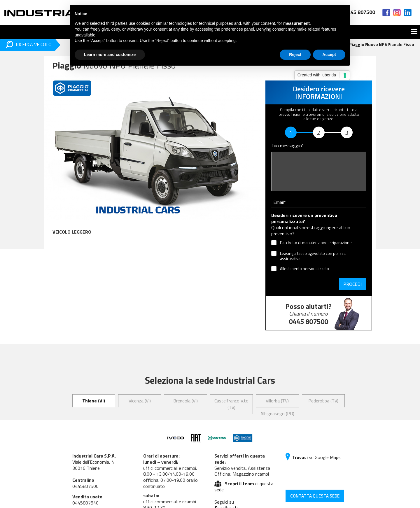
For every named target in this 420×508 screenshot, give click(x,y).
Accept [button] (329, 55)
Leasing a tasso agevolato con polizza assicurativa (313, 256)
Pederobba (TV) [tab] (323, 401)
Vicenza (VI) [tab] (140, 401)
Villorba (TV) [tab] (277, 401)
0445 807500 (355, 12)
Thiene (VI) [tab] (94, 401)
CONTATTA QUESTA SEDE (315, 496)
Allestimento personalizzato (304, 269)
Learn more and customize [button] (110, 55)
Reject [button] (295, 55)
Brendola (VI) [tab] (185, 401)
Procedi (352, 284)
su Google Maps (313, 457)
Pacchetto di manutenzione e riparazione (316, 243)
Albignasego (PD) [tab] (277, 414)
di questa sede (244, 487)
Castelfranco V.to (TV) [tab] (231, 404)
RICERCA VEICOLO (29, 44)
